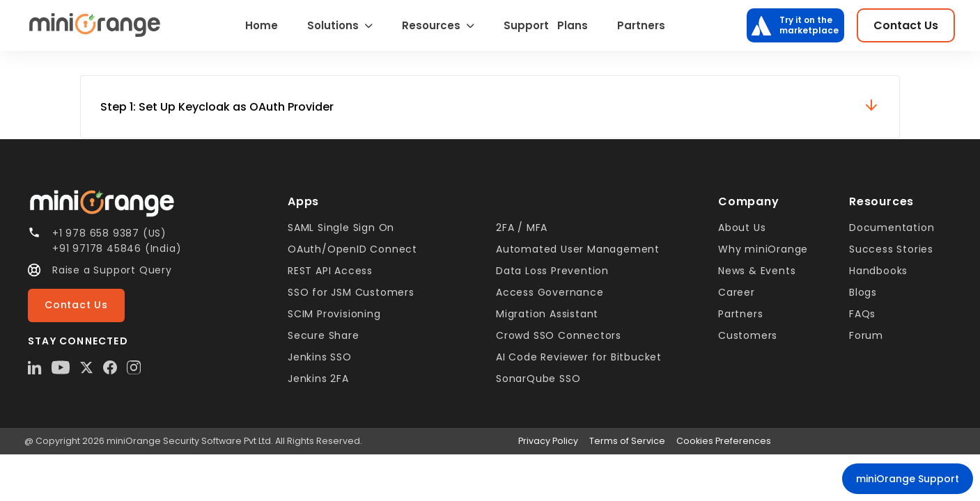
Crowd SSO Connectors (559, 335)
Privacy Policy (548, 441)
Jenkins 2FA (318, 379)
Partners (641, 25)
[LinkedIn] (35, 367)
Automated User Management (578, 249)
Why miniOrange (763, 249)
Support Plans (546, 25)
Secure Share (324, 335)
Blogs (863, 292)
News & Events (757, 271)
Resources (438, 25)
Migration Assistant (547, 314)
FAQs (862, 314)
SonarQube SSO (538, 379)
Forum (866, 335)
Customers (748, 335)
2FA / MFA (522, 228)
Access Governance (550, 292)
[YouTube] (61, 367)
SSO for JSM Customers (351, 292)
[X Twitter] (86, 367)
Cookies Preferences (724, 441)
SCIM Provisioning (334, 314)
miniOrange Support (908, 479)
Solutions (340, 25)
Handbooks (878, 271)
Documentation (892, 228)
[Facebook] (110, 367)
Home (262, 25)
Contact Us (906, 25)
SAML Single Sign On (341, 228)
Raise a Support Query (112, 270)
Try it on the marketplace (795, 25)
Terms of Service (627, 441)
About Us (742, 228)
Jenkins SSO (320, 357)
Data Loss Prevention (552, 271)
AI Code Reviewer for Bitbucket (579, 357)
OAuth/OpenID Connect (352, 249)
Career (737, 292)
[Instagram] (134, 367)
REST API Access (330, 271)
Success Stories (891, 249)
